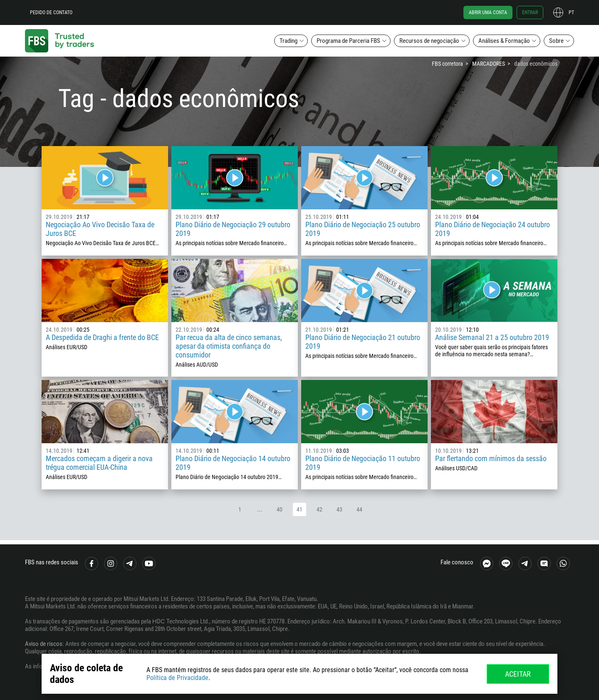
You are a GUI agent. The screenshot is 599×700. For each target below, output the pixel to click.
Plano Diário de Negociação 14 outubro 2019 (233, 463)
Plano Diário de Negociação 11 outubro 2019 (363, 463)
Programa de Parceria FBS (348, 41)
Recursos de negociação (429, 41)
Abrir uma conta (488, 12)
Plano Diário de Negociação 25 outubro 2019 (363, 229)
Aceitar (518, 674)
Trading (288, 41)
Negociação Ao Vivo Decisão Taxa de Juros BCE (100, 229)
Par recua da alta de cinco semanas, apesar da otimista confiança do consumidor (229, 346)
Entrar (530, 12)
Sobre (556, 41)
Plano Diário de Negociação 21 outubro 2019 (363, 342)
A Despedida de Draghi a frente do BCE (102, 337)
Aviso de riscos (44, 644)
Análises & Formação (504, 41)
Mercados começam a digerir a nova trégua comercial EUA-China (99, 463)
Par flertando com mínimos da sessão (491, 458)
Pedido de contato (51, 12)
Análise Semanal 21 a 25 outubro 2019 (492, 337)
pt (571, 12)
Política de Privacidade (177, 678)
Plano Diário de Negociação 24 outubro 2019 (493, 229)
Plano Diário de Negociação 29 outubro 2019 (233, 229)
